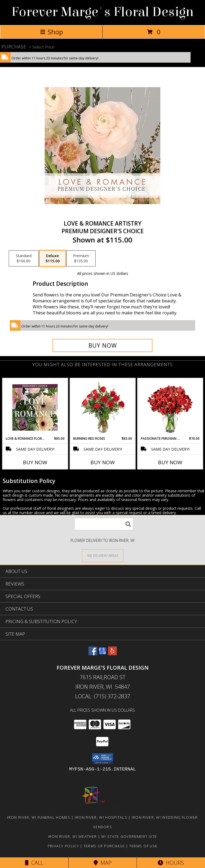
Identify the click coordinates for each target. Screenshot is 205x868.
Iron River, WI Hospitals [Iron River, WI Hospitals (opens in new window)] (101, 817)
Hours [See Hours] (171, 863)
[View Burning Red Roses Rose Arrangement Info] (102, 407)
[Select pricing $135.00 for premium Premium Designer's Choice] (81, 259)
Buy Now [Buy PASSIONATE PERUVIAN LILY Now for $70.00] (170, 462)
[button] (102, 759)
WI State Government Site (129, 836)
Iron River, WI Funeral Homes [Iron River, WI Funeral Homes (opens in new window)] (39, 817)
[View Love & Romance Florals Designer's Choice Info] (35, 407)
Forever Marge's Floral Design (102, 12)
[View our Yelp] (112, 653)
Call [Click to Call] (34, 863)
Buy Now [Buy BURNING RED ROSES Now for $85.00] (103, 462)
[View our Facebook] (93, 653)
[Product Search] (104, 524)
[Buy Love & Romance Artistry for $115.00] (102, 345)
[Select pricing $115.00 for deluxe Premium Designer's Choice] (53, 259)
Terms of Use (143, 846)
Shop (51, 32)
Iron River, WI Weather (73, 836)
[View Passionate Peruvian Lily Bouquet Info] (170, 407)
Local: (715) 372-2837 (103, 696)
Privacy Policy (63, 846)
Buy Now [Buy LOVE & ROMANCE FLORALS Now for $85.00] (35, 462)
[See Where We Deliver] (103, 555)
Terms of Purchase (104, 846)
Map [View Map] (103, 863)
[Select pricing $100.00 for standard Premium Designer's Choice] (24, 259)
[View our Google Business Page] (103, 653)
